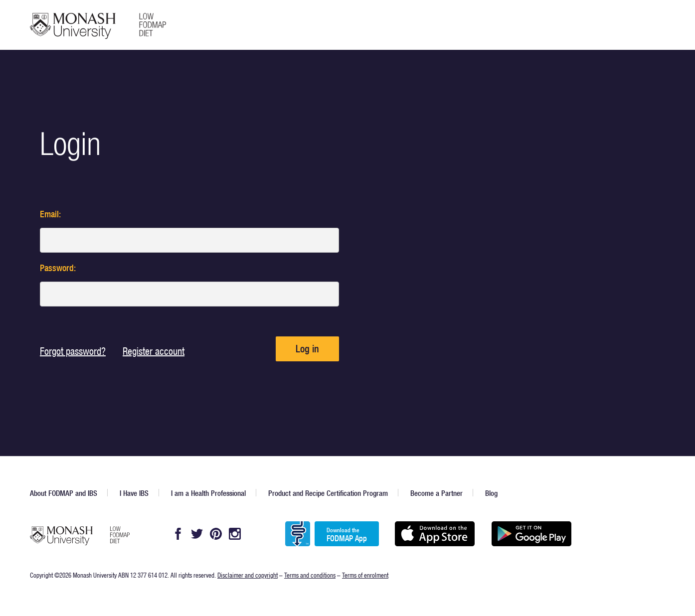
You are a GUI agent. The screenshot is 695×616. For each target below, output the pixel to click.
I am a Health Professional (208, 493)
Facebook (178, 534)
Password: (58, 268)
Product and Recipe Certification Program (328, 493)
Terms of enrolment (365, 575)
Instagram (235, 534)
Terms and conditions (310, 575)
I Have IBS (134, 493)
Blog (491, 493)
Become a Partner (436, 493)
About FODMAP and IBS (64, 493)
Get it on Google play (531, 534)
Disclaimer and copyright (248, 575)
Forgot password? (73, 351)
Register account (154, 351)
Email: (50, 214)
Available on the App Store (434, 534)
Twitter (197, 534)
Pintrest (216, 534)
